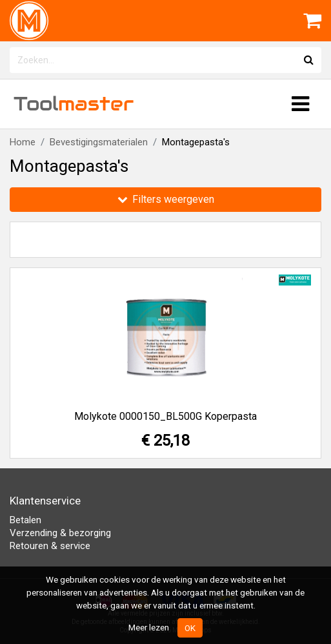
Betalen (25, 520)
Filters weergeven (166, 199)
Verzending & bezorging (60, 533)
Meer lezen (149, 627)
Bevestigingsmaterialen (99, 142)
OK (190, 628)
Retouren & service (50, 546)
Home (23, 142)
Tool (74, 104)
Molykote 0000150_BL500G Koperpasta (165, 416)
